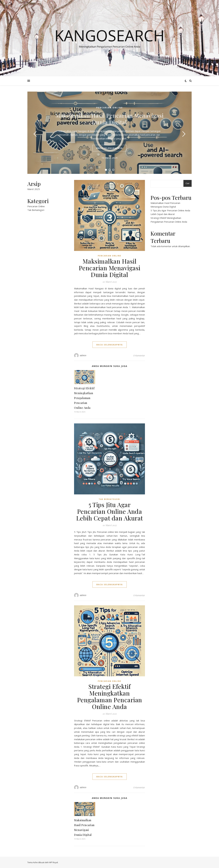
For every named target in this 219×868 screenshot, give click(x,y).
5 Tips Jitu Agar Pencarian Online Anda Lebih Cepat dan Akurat (110, 511)
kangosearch (109, 35)
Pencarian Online (110, 108)
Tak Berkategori (36, 210)
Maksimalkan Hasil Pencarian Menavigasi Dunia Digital (110, 119)
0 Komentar (139, 355)
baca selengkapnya (110, 148)
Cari (188, 183)
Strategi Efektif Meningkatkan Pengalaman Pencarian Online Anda (84, 398)
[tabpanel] (109, 133)
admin (83, 355)
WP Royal (53, 862)
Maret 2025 (34, 189)
